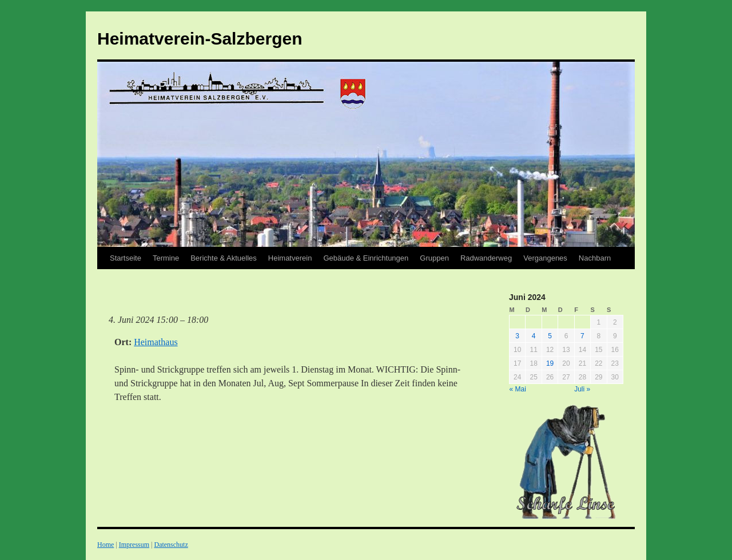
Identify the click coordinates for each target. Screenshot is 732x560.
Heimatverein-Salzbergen (200, 39)
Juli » (582, 389)
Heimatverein (290, 258)
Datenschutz (171, 545)
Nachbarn (595, 258)
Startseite (126, 258)
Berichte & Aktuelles (224, 258)
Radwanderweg (486, 258)
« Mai (518, 389)
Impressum (134, 545)
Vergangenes (545, 258)
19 (550, 363)
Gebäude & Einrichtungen (366, 258)
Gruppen (434, 258)
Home (106, 545)
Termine (166, 258)
